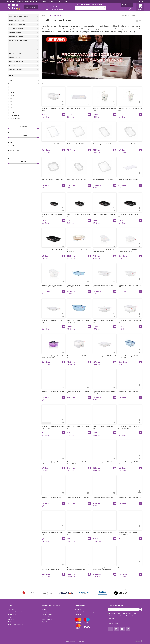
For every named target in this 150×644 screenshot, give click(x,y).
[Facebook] (127, 9)
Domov (12, 1)
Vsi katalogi (11, 619)
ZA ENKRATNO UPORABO (16, 28)
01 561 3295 (54, 7)
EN (129, 5)
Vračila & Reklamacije (47, 619)
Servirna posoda (15, 119)
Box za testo (14, 90)
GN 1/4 (12, 101)
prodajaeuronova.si (57, 9)
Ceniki (10, 622)
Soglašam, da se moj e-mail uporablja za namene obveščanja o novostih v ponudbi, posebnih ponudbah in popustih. (125, 616)
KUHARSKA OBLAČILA (15, 70)
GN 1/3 (12, 98)
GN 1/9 (12, 107)
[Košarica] (140, 7)
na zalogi (13, 145)
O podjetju (20, 1)
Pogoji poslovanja (47, 614)
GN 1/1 (12, 93)
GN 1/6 (12, 104)
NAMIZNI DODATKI (15, 57)
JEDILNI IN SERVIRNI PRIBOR (17, 24)
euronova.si (45, 15)
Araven (12, 154)
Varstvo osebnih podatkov (49, 617)
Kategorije (44, 612)
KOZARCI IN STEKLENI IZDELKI (18, 20)
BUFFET (11, 45)
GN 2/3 (12, 110)
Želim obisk (52, 1)
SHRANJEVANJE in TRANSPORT (18, 41)
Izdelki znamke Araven (56, 15)
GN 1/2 (12, 96)
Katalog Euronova (13, 614)
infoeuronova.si (18, 624)
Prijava (140, 1)
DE (131, 5)
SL (123, 5)
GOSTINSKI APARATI (15, 53)
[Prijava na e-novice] (140, 610)
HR (126, 5)
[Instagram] (130, 9)
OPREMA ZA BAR (14, 49)
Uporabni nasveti (63, 1)
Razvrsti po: (126, 15)
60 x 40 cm (13, 87)
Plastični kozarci (15, 116)
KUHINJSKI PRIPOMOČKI (16, 37)
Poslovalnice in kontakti (32, 1)
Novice (44, 1)
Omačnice (13, 113)
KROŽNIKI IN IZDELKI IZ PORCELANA (19, 16)
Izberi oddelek (31, 7)
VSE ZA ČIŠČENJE (14, 65)
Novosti (44, 609)
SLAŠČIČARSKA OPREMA (16, 61)
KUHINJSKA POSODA (15, 33)
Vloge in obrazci (12, 617)
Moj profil (44, 622)
